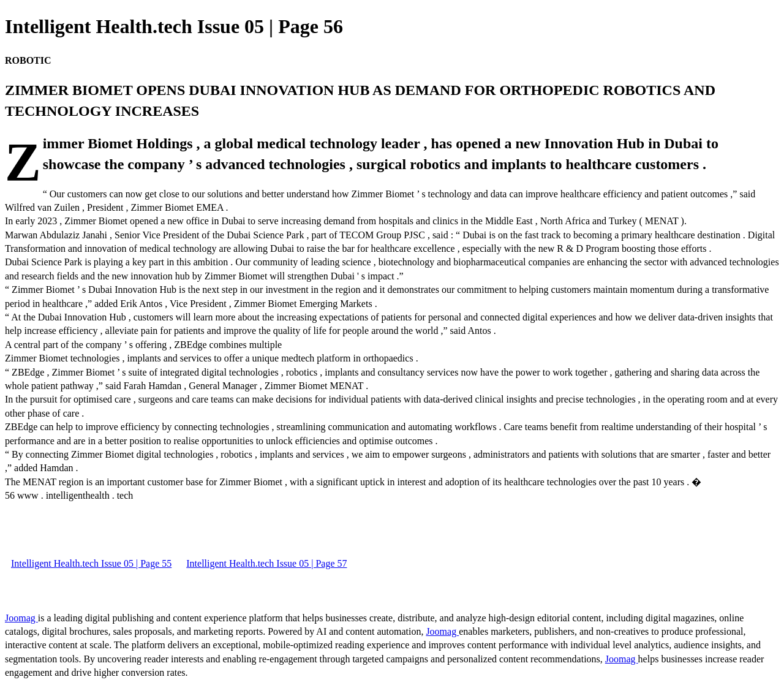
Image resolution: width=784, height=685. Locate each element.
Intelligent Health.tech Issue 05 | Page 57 (266, 563)
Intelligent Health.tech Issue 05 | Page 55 (91, 563)
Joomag (21, 618)
